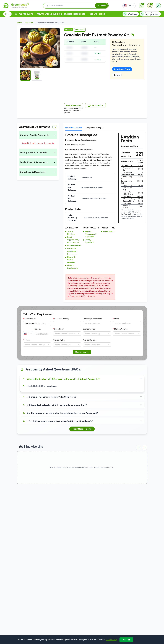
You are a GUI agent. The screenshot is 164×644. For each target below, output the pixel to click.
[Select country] (129, 6)
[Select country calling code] (28, 334)
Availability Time (90, 340)
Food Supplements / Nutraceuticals (73, 240)
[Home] (16, 14)
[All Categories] (7, 14)
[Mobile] (43, 334)
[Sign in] (158, 6)
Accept (126, 640)
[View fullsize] (55, 63)
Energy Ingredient (89, 241)
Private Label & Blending (49, 14)
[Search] (101, 6)
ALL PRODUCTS (26, 14)
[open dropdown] (34, 14)
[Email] (127, 323)
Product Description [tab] (74, 128)
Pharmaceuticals (74, 245)
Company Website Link (92, 319)
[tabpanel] (105, 216)
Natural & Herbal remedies (71, 260)
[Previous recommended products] (138, 447)
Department (59, 329)
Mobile (38, 329)
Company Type (89, 329)
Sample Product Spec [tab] (95, 128)
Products (29, 23)
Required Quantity (62, 319)
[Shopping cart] (150, 6)
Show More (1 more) (82, 429)
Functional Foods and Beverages (72, 251)
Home (19, 23)
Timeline (28, 340)
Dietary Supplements (73, 267)
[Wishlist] (141, 6)
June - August (108, 231)
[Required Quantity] (67, 323)
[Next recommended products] (145, 447)
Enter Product (30, 319)
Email (117, 319)
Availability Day (59, 340)
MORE (103, 14)
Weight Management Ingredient (91, 234)
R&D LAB (93, 14)
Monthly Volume (121, 329)
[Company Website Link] (97, 323)
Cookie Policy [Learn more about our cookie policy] (112, 640)
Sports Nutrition (71, 233)
